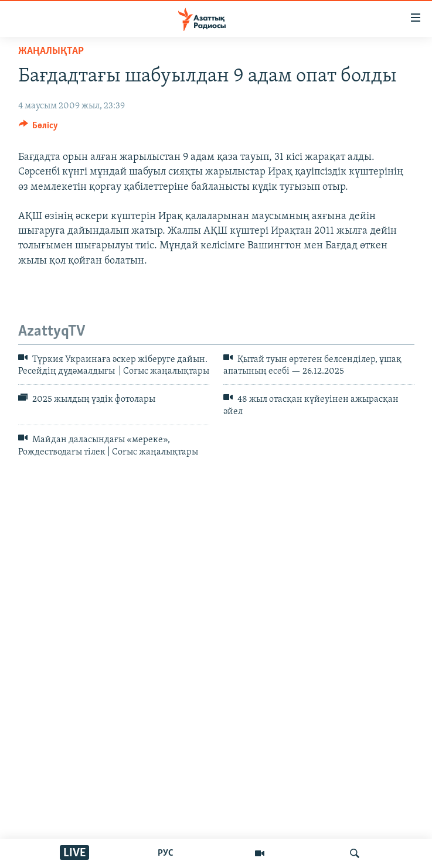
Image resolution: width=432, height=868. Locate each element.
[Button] (39, 128)
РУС (166, 853)
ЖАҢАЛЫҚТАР (51, 51)
